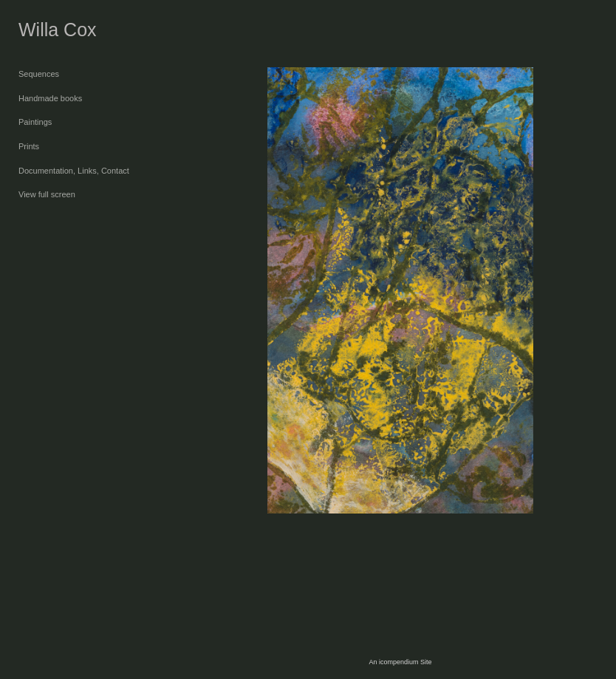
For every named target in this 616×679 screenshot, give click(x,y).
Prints (29, 146)
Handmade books (50, 98)
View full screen (47, 194)
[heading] (55, 30)
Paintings (35, 122)
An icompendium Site (400, 662)
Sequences (39, 74)
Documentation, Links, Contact (74, 171)
